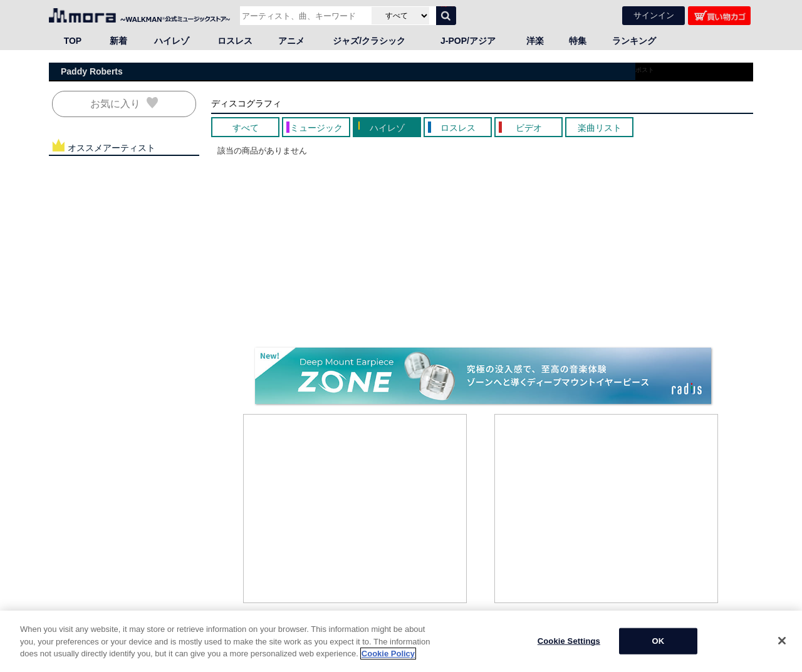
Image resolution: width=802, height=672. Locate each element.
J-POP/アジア (468, 40)
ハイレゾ (172, 40)
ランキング (634, 40)
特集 (578, 40)
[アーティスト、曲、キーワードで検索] (304, 15)
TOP (73, 40)
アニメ (291, 40)
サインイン (654, 15)
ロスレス (235, 40)
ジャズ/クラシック (369, 40)
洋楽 (535, 40)
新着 (118, 40)
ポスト (645, 69)
